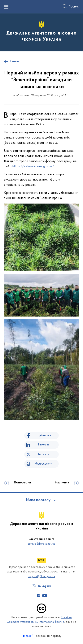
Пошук (74, 7)
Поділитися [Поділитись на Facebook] (43, 435)
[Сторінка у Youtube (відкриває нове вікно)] (45, 596)
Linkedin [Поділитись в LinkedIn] (43, 445)
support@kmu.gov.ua (42, 576)
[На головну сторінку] (41, 32)
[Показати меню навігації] (6, 7)
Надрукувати (44, 464)
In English (45, 586)
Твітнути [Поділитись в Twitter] (43, 454)
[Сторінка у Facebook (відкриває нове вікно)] (39, 596)
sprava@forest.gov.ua (42, 544)
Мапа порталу (38, 500)
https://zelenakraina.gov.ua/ (33, 166)
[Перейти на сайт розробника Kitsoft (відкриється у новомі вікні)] (28, 636)
